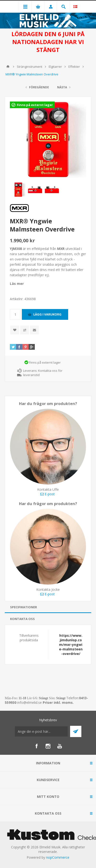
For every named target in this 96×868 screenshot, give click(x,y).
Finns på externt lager (35, 105)
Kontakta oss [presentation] (22, 619)
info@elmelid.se (30, 702)
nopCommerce (58, 857)
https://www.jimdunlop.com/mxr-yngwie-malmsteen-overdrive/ (71, 645)
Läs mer (17, 284)
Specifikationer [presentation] (24, 607)
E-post (48, 494)
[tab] (48, 607)
